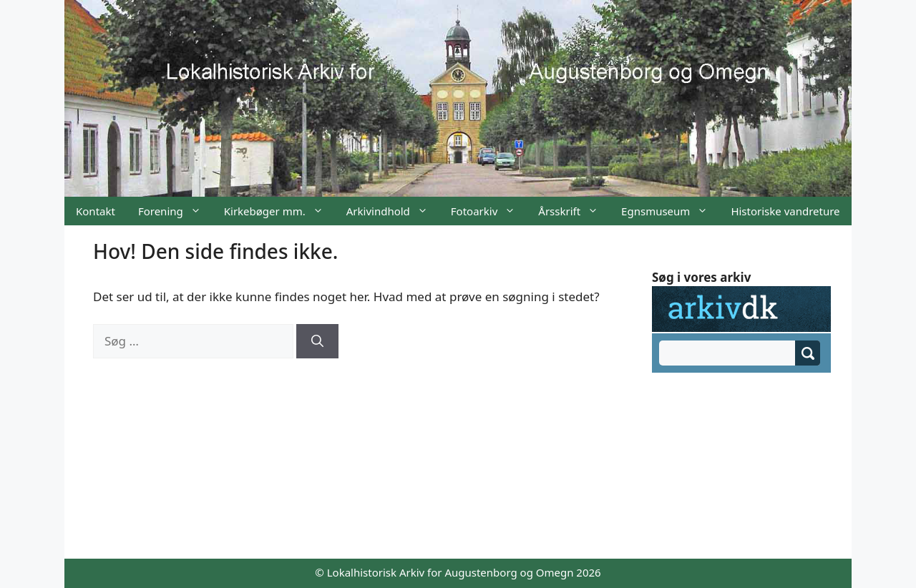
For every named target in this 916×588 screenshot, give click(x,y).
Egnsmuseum (670, 211)
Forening (175, 211)
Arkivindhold (393, 211)
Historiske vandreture (785, 211)
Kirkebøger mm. (279, 211)
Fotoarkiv (489, 211)
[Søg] (317, 341)
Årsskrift (574, 211)
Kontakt (96, 211)
